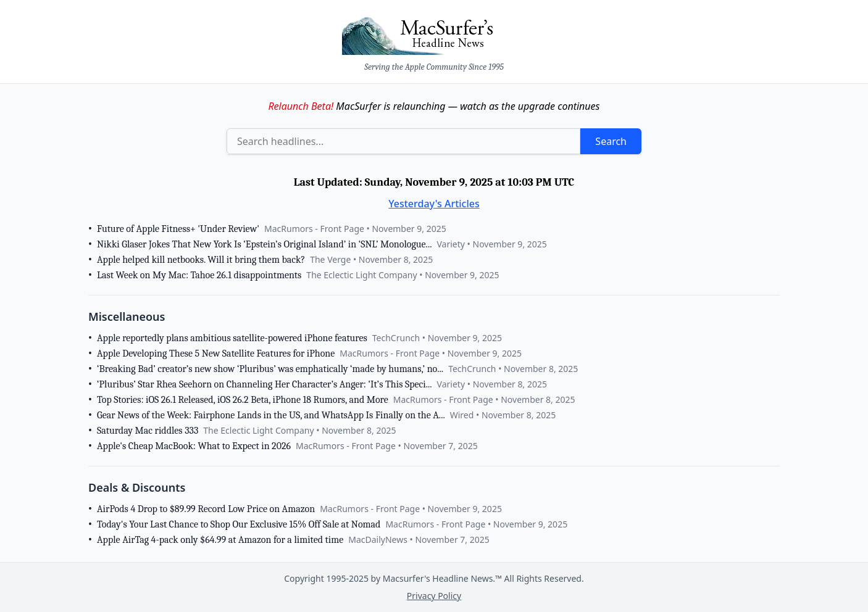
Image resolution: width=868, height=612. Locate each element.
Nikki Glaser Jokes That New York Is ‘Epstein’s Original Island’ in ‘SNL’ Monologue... (264, 244)
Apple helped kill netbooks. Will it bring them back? (201, 260)
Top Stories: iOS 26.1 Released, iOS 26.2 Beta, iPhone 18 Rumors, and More (243, 400)
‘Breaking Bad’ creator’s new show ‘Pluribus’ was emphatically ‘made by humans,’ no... (270, 369)
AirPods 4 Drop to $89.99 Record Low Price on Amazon (206, 509)
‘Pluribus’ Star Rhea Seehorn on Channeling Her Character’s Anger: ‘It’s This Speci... (265, 384)
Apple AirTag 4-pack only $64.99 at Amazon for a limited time (220, 540)
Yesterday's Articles (434, 204)
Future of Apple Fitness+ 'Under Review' (178, 229)
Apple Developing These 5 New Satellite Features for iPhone (216, 354)
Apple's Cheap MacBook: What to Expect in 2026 (194, 446)
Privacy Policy (434, 596)
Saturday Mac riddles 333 (148, 431)
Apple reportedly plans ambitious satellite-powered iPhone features (232, 338)
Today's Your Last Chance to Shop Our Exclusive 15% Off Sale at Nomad (239, 524)
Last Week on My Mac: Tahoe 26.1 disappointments (199, 275)
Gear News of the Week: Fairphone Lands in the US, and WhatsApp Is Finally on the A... (271, 415)
